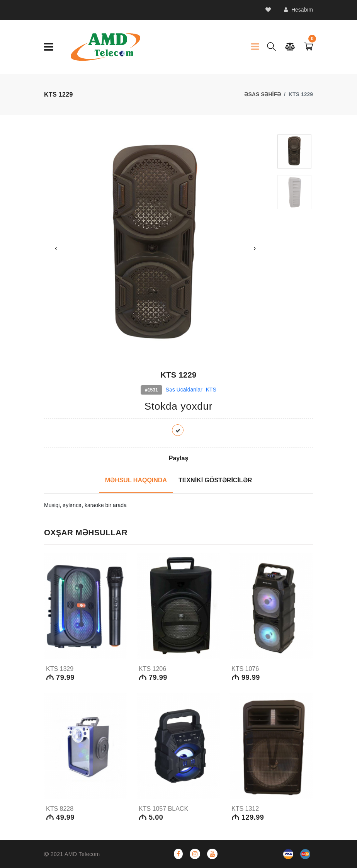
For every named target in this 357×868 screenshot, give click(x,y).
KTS (211, 390)
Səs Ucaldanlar (184, 390)
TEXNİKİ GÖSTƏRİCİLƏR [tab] (215, 480)
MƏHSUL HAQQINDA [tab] (136, 480)
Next (255, 248)
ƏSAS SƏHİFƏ (263, 94)
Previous (56, 248)
